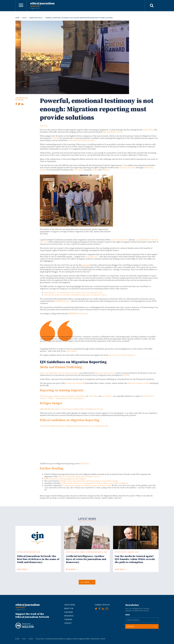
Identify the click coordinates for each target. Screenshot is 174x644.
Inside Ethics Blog (36, 18)
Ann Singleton (107, 396)
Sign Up (141, 626)
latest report (71, 351)
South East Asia (92, 257)
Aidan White (148, 130)
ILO (123, 165)
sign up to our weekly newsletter (122, 355)
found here (85, 464)
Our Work (69, 612)
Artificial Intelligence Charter (79, 552)
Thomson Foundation (74, 383)
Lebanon (106, 170)
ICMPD (55, 138)
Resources (69, 616)
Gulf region (78, 170)
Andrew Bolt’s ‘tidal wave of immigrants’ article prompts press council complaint (95, 483)
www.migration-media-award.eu (82, 140)
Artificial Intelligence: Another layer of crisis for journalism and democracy (86, 559)
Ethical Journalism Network (105, 373)
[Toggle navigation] (21, 6)
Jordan (95, 170)
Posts (24, 18)
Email (129, 615)
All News (87, 582)
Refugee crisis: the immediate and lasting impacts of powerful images (89, 481)
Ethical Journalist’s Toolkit (138, 383)
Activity (118, 552)
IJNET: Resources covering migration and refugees (65, 479)
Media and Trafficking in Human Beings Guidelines (59, 373)
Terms (24, 639)
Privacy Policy (40, 639)
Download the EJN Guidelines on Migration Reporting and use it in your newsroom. (74, 426)
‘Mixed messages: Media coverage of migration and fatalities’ (62, 396)
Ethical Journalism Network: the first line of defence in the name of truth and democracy (38, 559)
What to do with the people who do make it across (79, 477)
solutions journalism (127, 168)
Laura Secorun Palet (120, 240)
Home (17, 18)
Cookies (31, 639)
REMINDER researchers (78, 314)
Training (68, 619)
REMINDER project (62, 301)
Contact (68, 623)
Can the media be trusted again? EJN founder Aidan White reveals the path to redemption (135, 559)
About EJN (69, 608)
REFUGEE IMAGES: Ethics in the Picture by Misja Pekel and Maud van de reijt (71, 409)
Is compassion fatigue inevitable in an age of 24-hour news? (87, 485)
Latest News (70, 605)
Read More (23, 569)
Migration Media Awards (112, 132)
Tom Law (20, 100)
